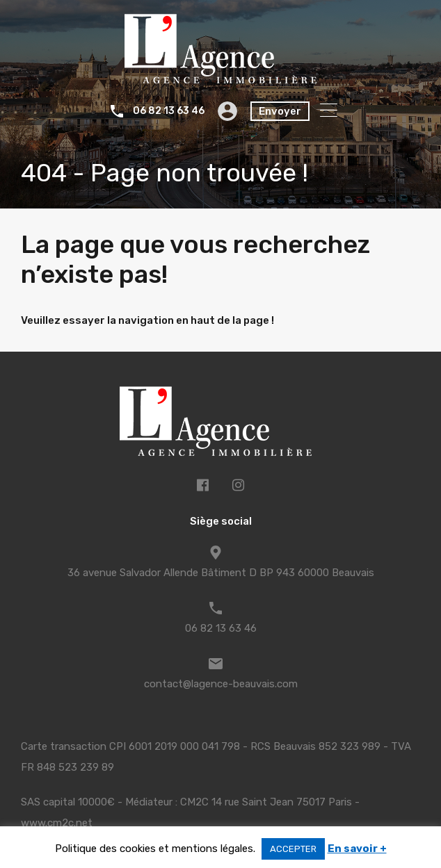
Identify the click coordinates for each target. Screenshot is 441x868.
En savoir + (357, 849)
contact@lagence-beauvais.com (221, 684)
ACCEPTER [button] (293, 849)
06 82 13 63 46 (169, 111)
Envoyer (280, 111)
